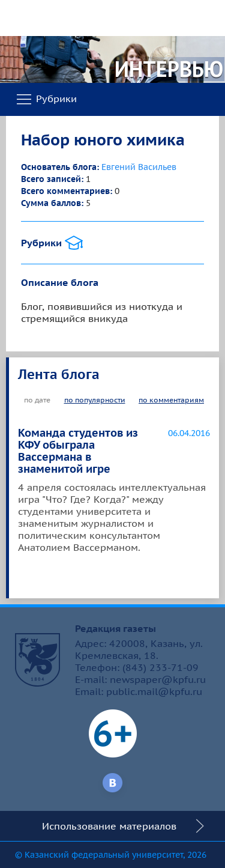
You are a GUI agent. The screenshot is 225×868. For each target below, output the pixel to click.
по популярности (95, 400)
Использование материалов (109, 826)
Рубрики (46, 100)
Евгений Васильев (139, 167)
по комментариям (171, 400)
